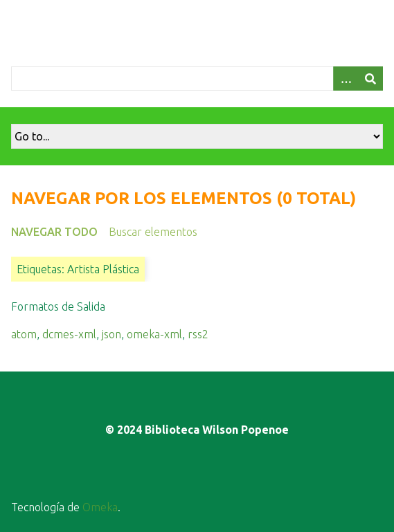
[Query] (197, 79)
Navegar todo (54, 232)
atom (24, 334)
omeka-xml (154, 334)
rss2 (198, 334)
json (111, 334)
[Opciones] (346, 79)
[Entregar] (370, 79)
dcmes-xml (69, 334)
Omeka (100, 507)
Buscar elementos (153, 232)
